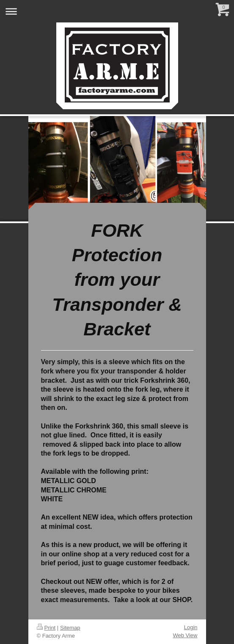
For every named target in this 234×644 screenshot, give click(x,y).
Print (46, 628)
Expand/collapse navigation (117, 11)
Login (191, 627)
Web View (185, 635)
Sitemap (70, 628)
